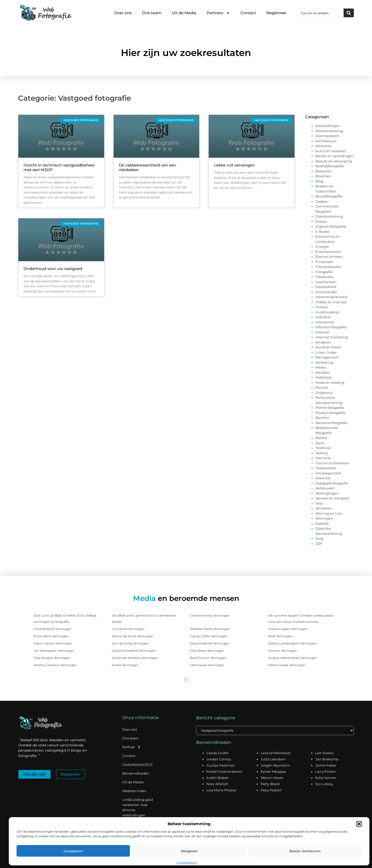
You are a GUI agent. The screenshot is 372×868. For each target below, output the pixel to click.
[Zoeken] (349, 13)
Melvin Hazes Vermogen (287, 665)
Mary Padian (271, 790)
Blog (319, 181)
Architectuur (326, 141)
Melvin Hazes (272, 778)
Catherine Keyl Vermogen (210, 615)
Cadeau (322, 201)
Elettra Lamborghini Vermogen (292, 643)
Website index (134, 791)
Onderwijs (324, 393)
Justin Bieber (218, 778)
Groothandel (326, 292)
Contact (248, 13)
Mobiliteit (324, 377)
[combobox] (321, 13)
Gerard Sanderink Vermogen (134, 651)
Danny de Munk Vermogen (133, 636)
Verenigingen (327, 493)
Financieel (324, 262)
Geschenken (326, 282)
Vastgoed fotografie (332, 483)
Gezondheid (326, 287)
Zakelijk (322, 523)
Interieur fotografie (331, 327)
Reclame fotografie (331, 423)
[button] (359, 824)
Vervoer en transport (332, 498)
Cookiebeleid (187, 862)
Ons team (152, 13)
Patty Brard (270, 784)
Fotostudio (324, 277)
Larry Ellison (326, 771)
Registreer (276, 13)
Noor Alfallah (217, 784)
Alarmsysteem (328, 136)
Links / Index (326, 352)
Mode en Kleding (330, 383)
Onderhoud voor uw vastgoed (53, 269)
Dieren (321, 221)
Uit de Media (184, 13)
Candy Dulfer (218, 753)
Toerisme (323, 458)
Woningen (324, 518)
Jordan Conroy (219, 759)
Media (321, 367)
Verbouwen (325, 488)
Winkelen (324, 508)
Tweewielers (326, 468)
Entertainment (328, 252)
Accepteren (73, 851)
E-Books (322, 232)
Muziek (322, 387)
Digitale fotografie (331, 226)
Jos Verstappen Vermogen (54, 651)
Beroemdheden (136, 773)
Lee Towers (324, 753)
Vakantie (323, 478)
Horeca (321, 307)
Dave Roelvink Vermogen (210, 643)
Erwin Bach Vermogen (51, 636)
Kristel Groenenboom (224, 771)
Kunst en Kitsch (328, 347)
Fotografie (324, 272)
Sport (320, 443)
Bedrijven (324, 171)
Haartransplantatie (331, 297)
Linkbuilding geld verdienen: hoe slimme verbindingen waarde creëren (138, 810)
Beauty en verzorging (334, 161)
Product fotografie (331, 413)
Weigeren (189, 851)
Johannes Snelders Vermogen (135, 658)
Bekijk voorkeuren (305, 851)
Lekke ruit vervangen (234, 165)
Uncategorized (328, 473)
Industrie (323, 317)
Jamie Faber (326, 765)
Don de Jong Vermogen (130, 643)
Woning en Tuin (329, 513)
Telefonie (323, 448)
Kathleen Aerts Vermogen (210, 629)
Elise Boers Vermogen (207, 651)
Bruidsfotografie (329, 196)
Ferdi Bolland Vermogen (52, 629)
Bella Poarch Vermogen (208, 658)
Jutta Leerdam (273, 759)
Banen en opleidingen (335, 156)
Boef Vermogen (280, 636)
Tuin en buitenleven (332, 463)
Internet (322, 332)
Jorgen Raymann (275, 765)
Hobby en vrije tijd (331, 302)
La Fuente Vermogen (128, 629)
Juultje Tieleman (221, 765)
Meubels (323, 372)
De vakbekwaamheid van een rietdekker (148, 167)
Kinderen (323, 342)
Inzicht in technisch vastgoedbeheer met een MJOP (59, 167)
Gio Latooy (324, 784)
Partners (218, 13)
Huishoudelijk (327, 312)
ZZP (319, 544)
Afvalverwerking (329, 131)
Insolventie (325, 322)
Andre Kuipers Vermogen (288, 629)
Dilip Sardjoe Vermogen (52, 658)
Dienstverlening (329, 216)
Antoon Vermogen (283, 651)
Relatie (321, 438)
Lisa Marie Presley (221, 790)
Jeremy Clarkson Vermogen (55, 665)
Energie (322, 246)
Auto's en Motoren (331, 151)
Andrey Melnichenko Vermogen (293, 658)
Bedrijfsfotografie (330, 166)
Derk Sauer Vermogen (207, 665)
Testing (321, 453)
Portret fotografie (330, 408)
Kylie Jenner (326, 778)
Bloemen (323, 176)
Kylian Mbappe (273, 771)
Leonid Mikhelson (276, 753)
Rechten (323, 418)
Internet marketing (332, 337)
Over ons (123, 13)
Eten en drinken (329, 257)
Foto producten (328, 267)
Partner (131, 747)
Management (327, 357)
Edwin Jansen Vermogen (53, 643)
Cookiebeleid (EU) (137, 765)
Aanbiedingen (328, 126)
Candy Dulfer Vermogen (209, 636)
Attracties (323, 146)
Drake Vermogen (125, 665)
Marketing (324, 362)
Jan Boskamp (327, 759)
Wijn (319, 503)
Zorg (319, 538)
